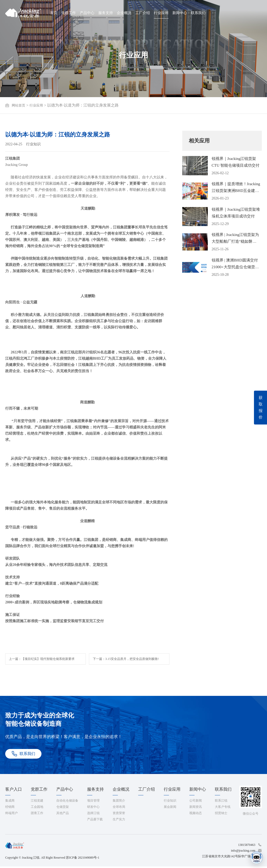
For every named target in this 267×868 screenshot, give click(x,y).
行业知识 (170, 802)
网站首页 (20, 105)
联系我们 (198, 13)
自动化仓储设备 (67, 802)
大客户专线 (223, 808)
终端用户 (11, 815)
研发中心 (93, 808)
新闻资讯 (196, 808)
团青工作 (37, 815)
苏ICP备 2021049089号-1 (83, 859)
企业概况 (124, 13)
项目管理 (93, 802)
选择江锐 (93, 815)
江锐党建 (37, 802)
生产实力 (119, 821)
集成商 (10, 802)
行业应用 (161, 13)
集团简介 (119, 802)
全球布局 (119, 808)
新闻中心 (180, 13)
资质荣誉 (119, 815)
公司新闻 (196, 802)
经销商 (10, 808)
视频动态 (196, 815)
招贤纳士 (221, 815)
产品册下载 (95, 821)
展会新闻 (170, 808)
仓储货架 (63, 808)
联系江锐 (221, 802)
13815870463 (247, 846)
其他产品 (63, 815)
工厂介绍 (143, 13)
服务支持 (106, 13)
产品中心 (87, 13)
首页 (54, 13)
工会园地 (37, 808)
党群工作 (69, 13)
